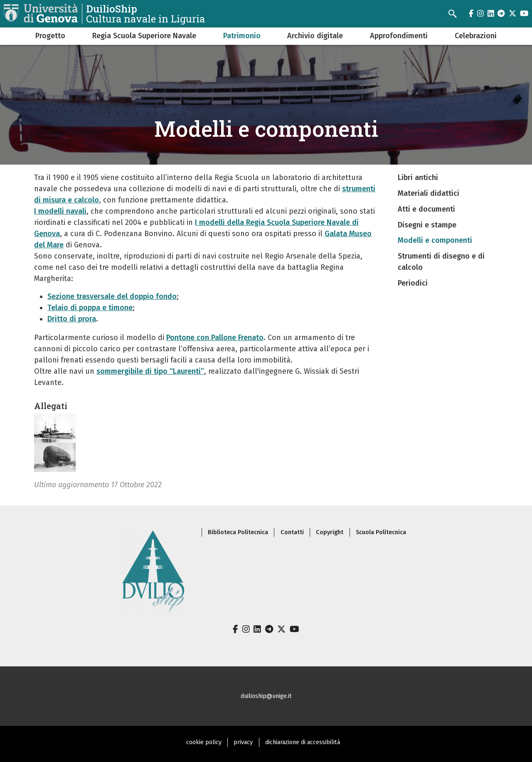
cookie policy (204, 742)
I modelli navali (60, 211)
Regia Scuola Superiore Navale (144, 36)
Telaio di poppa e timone (90, 308)
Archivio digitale (315, 36)
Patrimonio (242, 36)
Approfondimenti (399, 36)
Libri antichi (418, 178)
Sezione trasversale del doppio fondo (112, 296)
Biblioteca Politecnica (238, 532)
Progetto (50, 36)
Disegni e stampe (427, 225)
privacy (243, 742)
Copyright (330, 532)
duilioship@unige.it (266, 696)
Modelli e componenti (435, 240)
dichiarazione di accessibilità (303, 742)
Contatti (292, 532)
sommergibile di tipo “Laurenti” (150, 371)
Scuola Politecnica (381, 532)
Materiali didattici (429, 193)
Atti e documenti (426, 209)
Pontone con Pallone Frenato (215, 338)
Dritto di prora (72, 319)
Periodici (413, 283)
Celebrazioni (476, 36)
